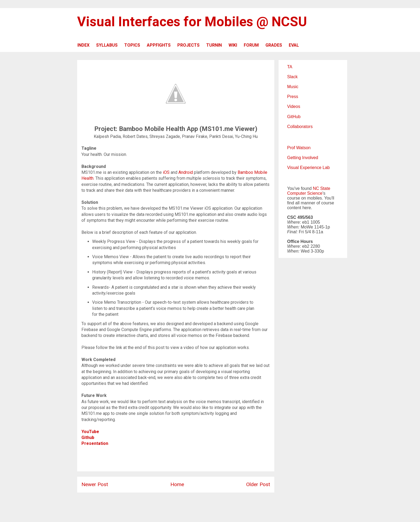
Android (186, 172)
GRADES (274, 45)
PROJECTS (188, 45)
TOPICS (132, 45)
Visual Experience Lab (308, 168)
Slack (292, 77)
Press (293, 97)
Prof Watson (299, 148)
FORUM (251, 45)
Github (88, 437)
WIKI (233, 45)
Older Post (258, 484)
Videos (294, 106)
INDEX (83, 45)
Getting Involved (303, 158)
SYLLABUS (107, 45)
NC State (322, 188)
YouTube (90, 432)
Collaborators (300, 127)
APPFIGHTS (159, 45)
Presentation (95, 443)
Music (293, 87)
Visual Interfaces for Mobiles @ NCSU (192, 22)
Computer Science (305, 193)
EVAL (294, 45)
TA (290, 67)
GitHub (294, 117)
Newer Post (95, 484)
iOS (167, 172)
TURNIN (214, 45)
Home (177, 484)
